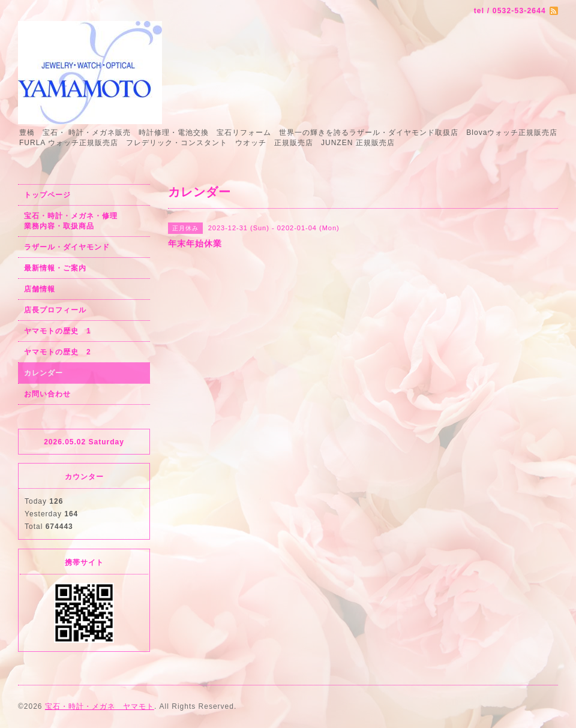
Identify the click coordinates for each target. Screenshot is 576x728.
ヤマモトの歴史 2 (58, 352)
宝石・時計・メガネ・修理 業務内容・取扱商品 (84, 221)
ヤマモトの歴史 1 (58, 331)
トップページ (47, 195)
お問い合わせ (47, 394)
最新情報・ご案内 (55, 268)
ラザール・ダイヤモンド (67, 247)
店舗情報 (40, 289)
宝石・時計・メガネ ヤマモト (100, 706)
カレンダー (43, 373)
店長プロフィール (55, 310)
